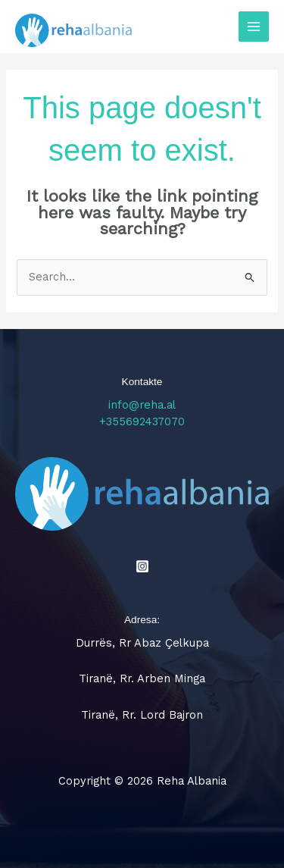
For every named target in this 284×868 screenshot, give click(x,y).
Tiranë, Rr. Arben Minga (142, 678)
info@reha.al (142, 405)
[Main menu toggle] (254, 27)
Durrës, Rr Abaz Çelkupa (142, 643)
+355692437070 (142, 421)
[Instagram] (142, 566)
